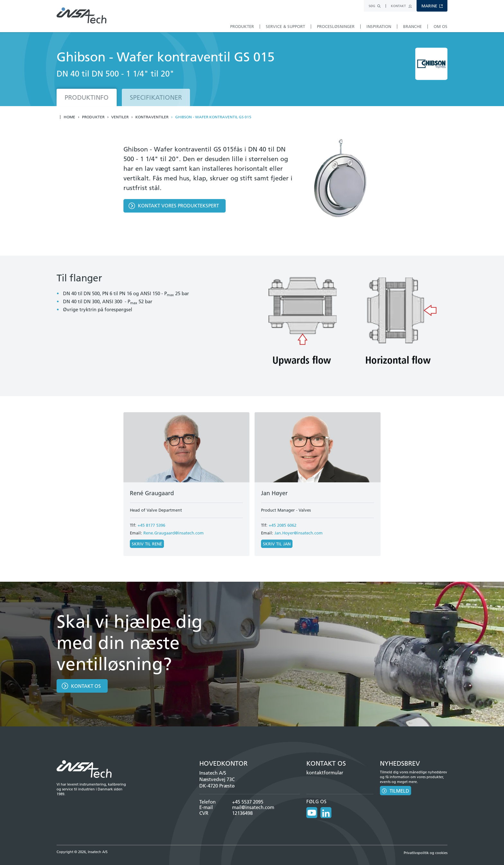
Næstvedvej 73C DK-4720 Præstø (217, 783)
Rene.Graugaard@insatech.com (174, 533)
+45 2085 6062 (283, 525)
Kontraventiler (152, 117)
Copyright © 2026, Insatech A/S (82, 852)
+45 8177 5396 (151, 525)
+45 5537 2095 (248, 802)
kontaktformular (325, 773)
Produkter (93, 117)
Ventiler (120, 117)
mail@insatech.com (253, 807)
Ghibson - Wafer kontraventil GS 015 (213, 117)
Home (69, 117)
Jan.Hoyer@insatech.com (299, 533)
